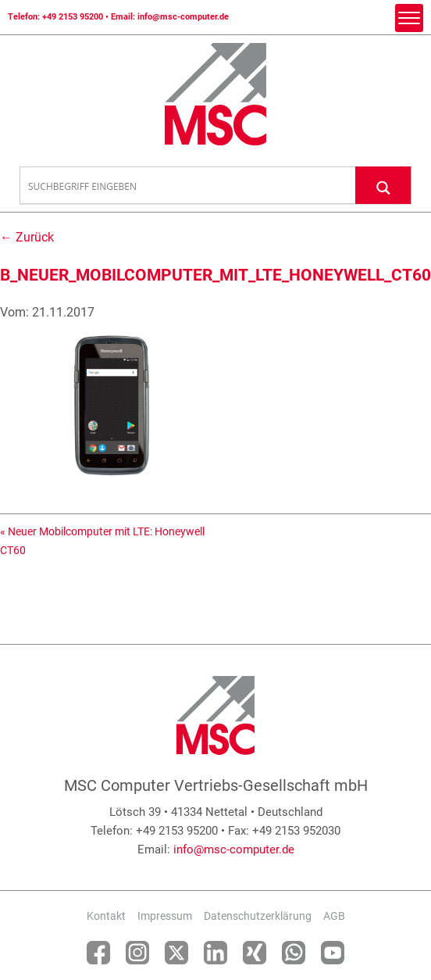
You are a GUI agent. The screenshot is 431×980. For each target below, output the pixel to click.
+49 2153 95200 (73, 17)
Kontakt (106, 916)
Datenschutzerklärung (258, 916)
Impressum (165, 916)
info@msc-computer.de (183, 17)
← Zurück (27, 237)
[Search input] (188, 186)
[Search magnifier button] (383, 185)
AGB (334, 916)
